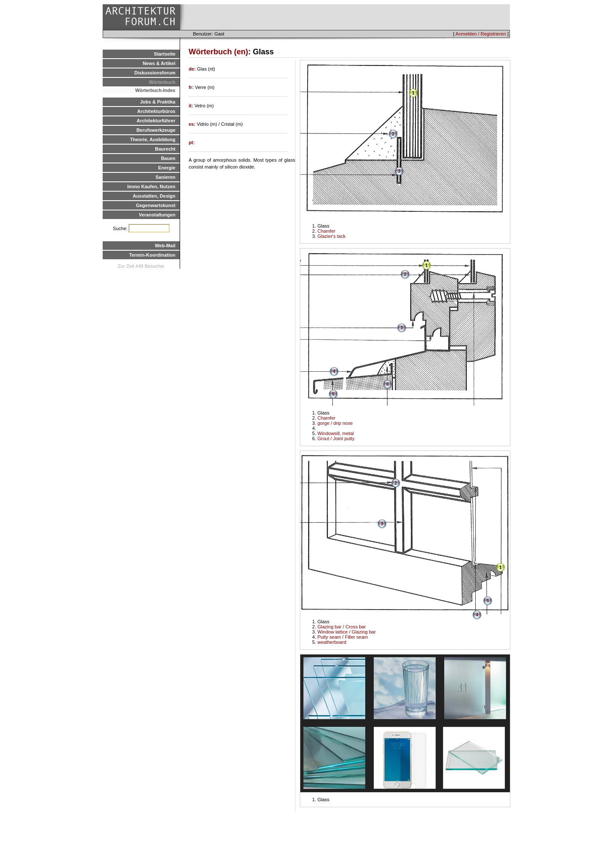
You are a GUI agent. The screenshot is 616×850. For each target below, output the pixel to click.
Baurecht (165, 149)
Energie (167, 168)
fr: (192, 87)
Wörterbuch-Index (155, 90)
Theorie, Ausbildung (153, 139)
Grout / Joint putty (336, 438)
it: (191, 106)
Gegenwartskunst (156, 205)
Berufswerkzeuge (156, 130)
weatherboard (332, 642)
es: (193, 124)
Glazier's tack (332, 236)
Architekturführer (156, 121)
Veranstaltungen (157, 215)
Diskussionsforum (155, 73)
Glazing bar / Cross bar (342, 627)
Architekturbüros (156, 111)
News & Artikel (159, 63)
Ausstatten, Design (154, 196)
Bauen (168, 158)
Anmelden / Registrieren (481, 34)
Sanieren (166, 177)
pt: (192, 142)
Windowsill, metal (336, 433)
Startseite (165, 54)
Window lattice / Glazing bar (346, 632)
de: (193, 69)
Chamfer (326, 231)
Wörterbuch (162, 82)
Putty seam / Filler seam (343, 637)
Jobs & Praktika (158, 102)
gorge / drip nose (335, 423)
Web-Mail (165, 246)
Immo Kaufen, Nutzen (151, 187)
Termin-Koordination (152, 255)
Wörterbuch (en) (218, 52)
